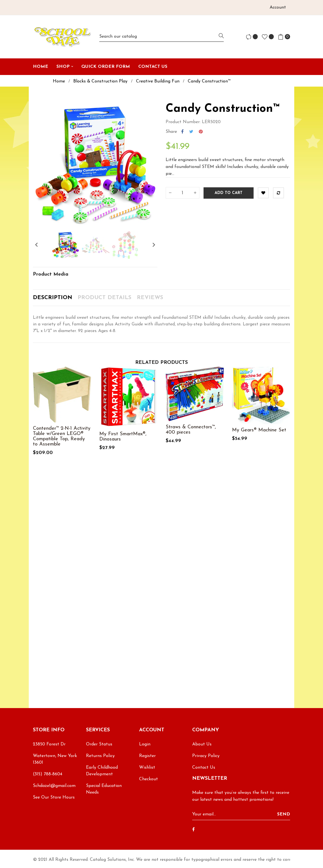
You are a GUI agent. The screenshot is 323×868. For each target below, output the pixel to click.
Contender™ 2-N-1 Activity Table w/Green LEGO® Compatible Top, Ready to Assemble (62, 436)
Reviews (150, 298)
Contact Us (204, 768)
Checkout (149, 779)
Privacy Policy (206, 756)
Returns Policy (100, 756)
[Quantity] (183, 193)
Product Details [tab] (105, 298)
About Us (202, 744)
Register (147, 756)
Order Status (99, 744)
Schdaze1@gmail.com (54, 786)
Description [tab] (53, 298)
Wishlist (147, 768)
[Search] (161, 37)
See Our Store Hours (54, 797)
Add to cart (229, 193)
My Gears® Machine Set (259, 430)
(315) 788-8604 (48, 774)
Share (182, 132)
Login (145, 744)
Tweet (191, 132)
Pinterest (201, 132)
